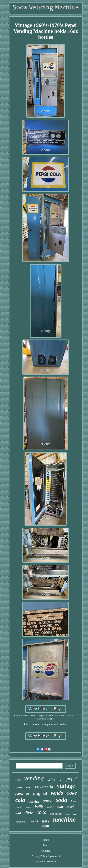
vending (34, 778)
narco (48, 801)
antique (29, 808)
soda (62, 800)
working (34, 802)
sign (75, 814)
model (34, 821)
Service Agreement (46, 861)
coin (60, 807)
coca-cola (44, 786)
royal (67, 814)
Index (46, 840)
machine (64, 819)
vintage (66, 786)
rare (61, 780)
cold (18, 813)
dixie (29, 813)
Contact (46, 851)
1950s (18, 780)
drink (51, 779)
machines (21, 822)
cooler (51, 807)
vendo (57, 793)
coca (42, 812)
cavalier (22, 793)
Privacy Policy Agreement (46, 856)
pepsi (72, 779)
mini (29, 787)
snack (70, 807)
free (73, 801)
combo (20, 788)
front (46, 826)
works (20, 807)
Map (46, 845)
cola (20, 800)
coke (72, 793)
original (40, 793)
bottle (39, 806)
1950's (46, 821)
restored (56, 814)
